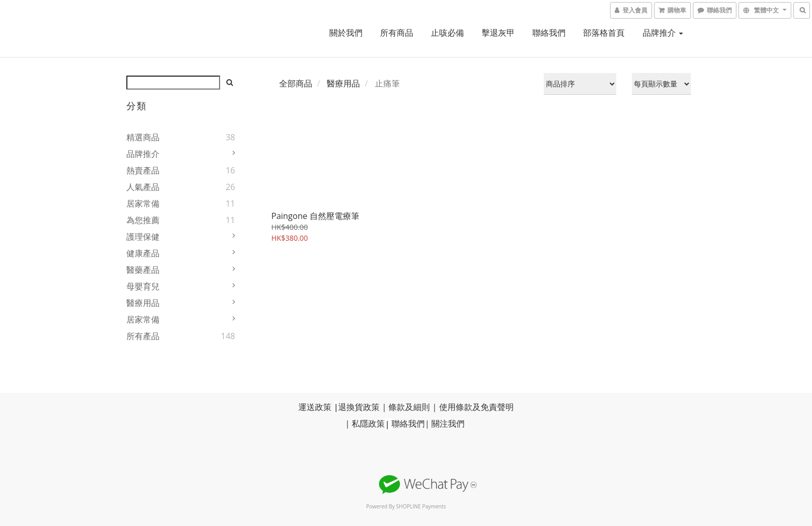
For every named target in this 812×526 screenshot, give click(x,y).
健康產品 (143, 253)
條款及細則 (409, 407)
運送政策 (315, 407)
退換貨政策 (359, 407)
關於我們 (346, 33)
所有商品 (397, 33)
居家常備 (143, 203)
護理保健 (143, 237)
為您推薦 (143, 220)
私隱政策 (368, 424)
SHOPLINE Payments (421, 506)
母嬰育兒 (143, 286)
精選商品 (143, 137)
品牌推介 (663, 33)
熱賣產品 (143, 170)
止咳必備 (447, 33)
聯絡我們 (549, 33)
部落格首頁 (604, 33)
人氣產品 (143, 187)
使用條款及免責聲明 (476, 407)
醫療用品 (143, 303)
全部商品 (296, 83)
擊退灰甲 (498, 33)
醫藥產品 (143, 270)
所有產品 (143, 336)
